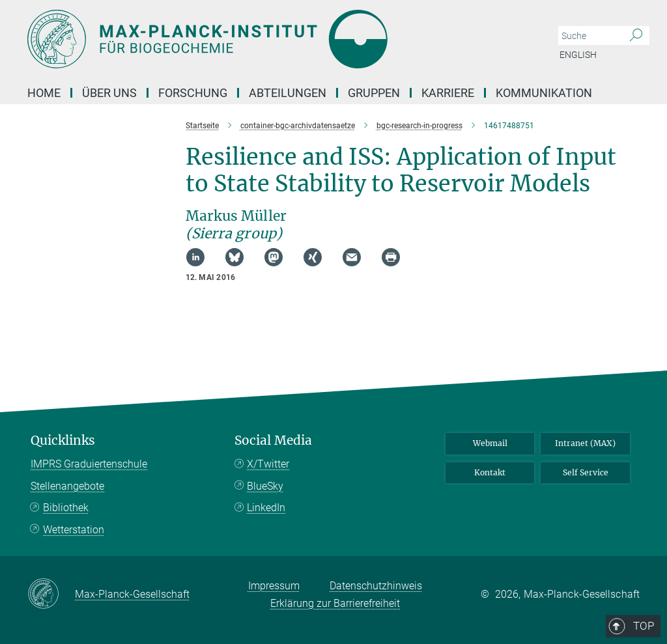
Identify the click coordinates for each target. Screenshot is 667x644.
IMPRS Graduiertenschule (89, 464)
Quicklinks (63, 441)
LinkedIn (266, 508)
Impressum (274, 586)
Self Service (586, 472)
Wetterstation (74, 530)
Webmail (490, 443)
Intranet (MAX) (585, 443)
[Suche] (636, 36)
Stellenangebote (67, 486)
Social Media (273, 441)
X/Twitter (268, 464)
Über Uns (109, 93)
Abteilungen (288, 93)
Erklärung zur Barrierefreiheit (335, 603)
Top (621, 386)
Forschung (193, 93)
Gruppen (374, 93)
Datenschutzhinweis (376, 586)
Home (44, 93)
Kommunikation (544, 93)
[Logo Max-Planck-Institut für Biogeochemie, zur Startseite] (272, 39)
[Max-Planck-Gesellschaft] (51, 595)
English (578, 55)
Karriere (448, 93)
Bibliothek (66, 508)
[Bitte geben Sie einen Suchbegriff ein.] (589, 36)
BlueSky (265, 486)
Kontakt (490, 472)
